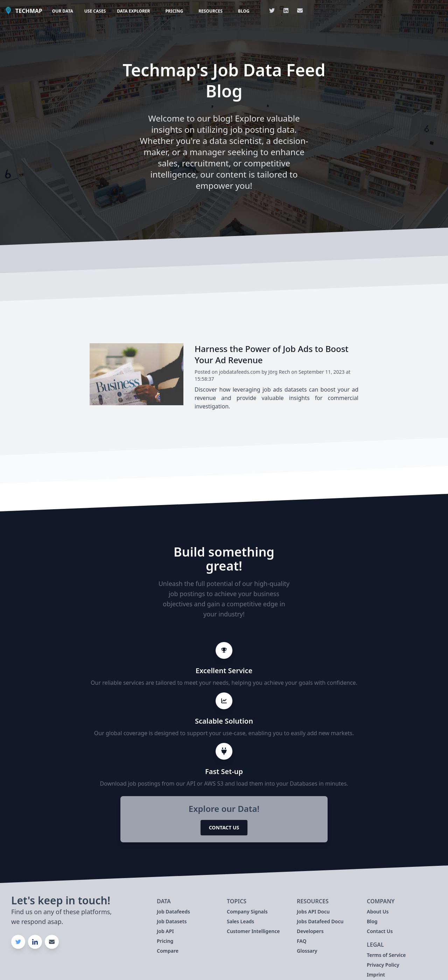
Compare (168, 951)
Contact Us (224, 827)
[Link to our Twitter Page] (272, 11)
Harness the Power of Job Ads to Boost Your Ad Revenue (272, 354)
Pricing (174, 11)
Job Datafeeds (173, 912)
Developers (310, 931)
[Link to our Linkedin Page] (286, 11)
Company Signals (247, 912)
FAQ (302, 941)
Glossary (307, 951)
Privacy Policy (383, 965)
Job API (165, 931)
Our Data (63, 11)
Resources (211, 11)
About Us (378, 912)
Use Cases (95, 11)
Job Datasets (172, 921)
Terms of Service (386, 955)
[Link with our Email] (300, 11)
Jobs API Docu (313, 912)
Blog (244, 11)
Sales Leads (240, 921)
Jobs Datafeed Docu (320, 921)
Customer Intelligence (253, 931)
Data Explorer (133, 11)
